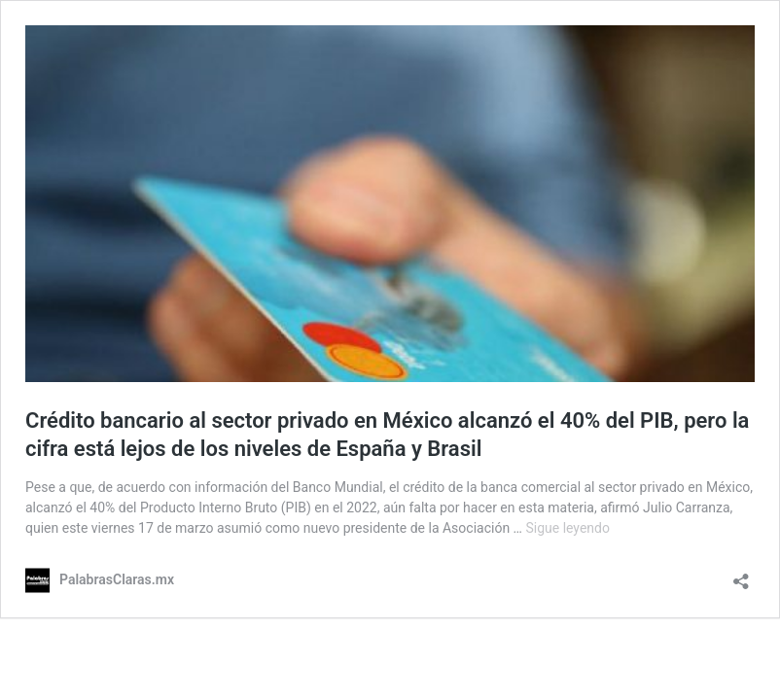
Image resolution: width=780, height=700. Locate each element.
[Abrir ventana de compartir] (741, 575)
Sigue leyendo (567, 528)
